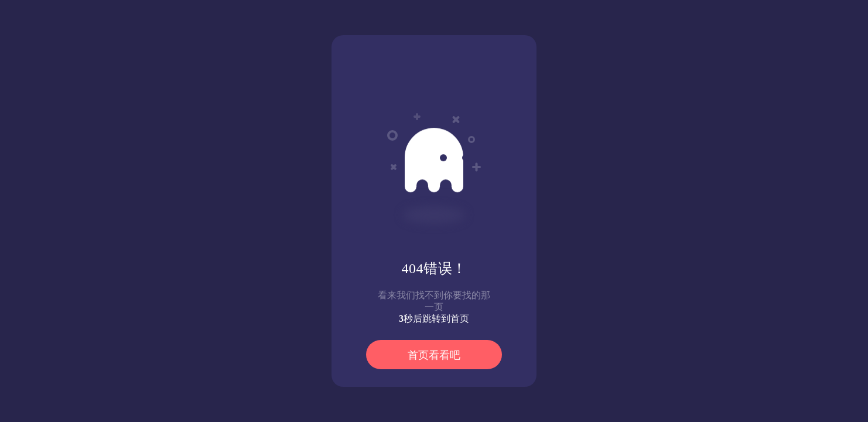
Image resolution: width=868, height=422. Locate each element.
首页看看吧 (434, 355)
